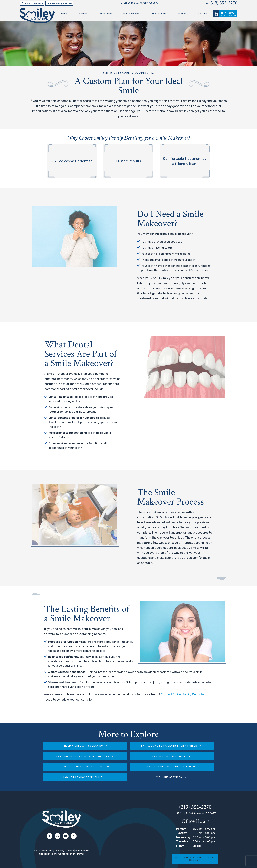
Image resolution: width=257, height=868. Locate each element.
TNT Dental (78, 843)
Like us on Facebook (32, 3)
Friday (180, 835)
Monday (181, 818)
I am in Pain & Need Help (57, 756)
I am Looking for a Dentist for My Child (126, 746)
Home (64, 14)
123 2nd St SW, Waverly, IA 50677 (139, 3)
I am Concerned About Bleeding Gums (196, 746)
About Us (83, 14)
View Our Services (161, 766)
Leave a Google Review (59, 3)
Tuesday (181, 822)
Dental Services (132, 14)
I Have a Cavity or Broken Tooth (126, 756)
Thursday (182, 831)
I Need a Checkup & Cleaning (57, 746)
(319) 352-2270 (221, 3)
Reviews (182, 14)
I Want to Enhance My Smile (91, 766)
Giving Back (106, 14)
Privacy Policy (82, 840)
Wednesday (183, 827)
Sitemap (70, 840)
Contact (203, 14)
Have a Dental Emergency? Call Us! (195, 848)
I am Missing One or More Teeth (196, 756)
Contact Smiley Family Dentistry (183, 694)
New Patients (159, 14)
